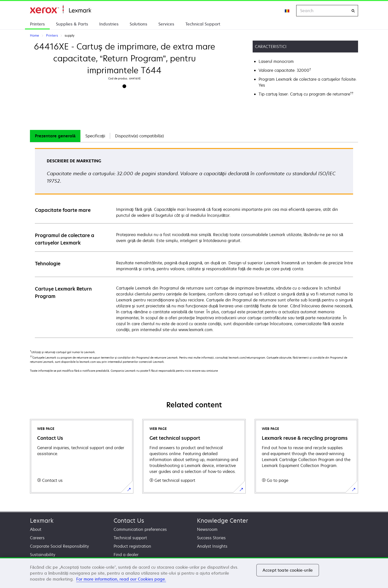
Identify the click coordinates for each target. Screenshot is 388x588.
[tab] (55, 136)
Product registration (132, 546)
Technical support (130, 538)
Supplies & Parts (72, 24)
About (36, 529)
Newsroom (207, 529)
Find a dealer (126, 555)
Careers (37, 538)
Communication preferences (140, 529)
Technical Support (203, 24)
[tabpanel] (194, 243)
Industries (109, 24)
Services (166, 24)
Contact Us (129, 521)
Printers (37, 24)
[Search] (353, 11)
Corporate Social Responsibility (59, 546)
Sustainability (43, 555)
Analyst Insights (212, 546)
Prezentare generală (55, 136)
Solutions (138, 24)
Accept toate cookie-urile (288, 570)
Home (61, 9)
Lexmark (42, 521)
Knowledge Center (223, 521)
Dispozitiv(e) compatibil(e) (139, 136)
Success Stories (211, 538)
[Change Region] (287, 11)
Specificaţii (95, 136)
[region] (194, 573)
